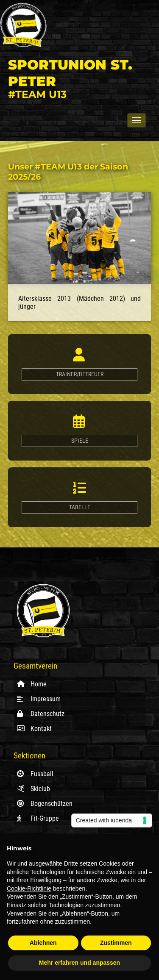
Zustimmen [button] (116, 943)
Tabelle (80, 507)
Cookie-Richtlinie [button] (29, 888)
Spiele (80, 441)
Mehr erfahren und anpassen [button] (79, 963)
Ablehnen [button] (43, 943)
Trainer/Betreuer (80, 374)
